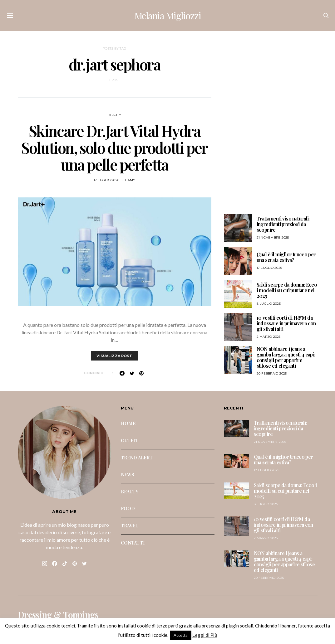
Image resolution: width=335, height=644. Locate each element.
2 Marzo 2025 (269, 337)
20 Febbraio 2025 (272, 373)
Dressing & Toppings (58, 615)
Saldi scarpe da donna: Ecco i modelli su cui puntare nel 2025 (287, 290)
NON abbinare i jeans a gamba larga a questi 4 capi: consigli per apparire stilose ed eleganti (286, 357)
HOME (128, 423)
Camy (130, 180)
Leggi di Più (205, 635)
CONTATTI (133, 543)
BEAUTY (114, 115)
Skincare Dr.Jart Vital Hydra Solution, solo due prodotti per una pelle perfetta (114, 148)
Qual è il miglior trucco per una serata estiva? (286, 257)
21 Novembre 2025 (273, 237)
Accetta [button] (181, 635)
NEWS (128, 474)
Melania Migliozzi (168, 16)
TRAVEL (130, 525)
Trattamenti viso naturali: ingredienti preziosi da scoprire (283, 224)
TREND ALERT (137, 458)
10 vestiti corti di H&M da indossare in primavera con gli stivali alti (286, 323)
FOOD (128, 508)
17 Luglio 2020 (107, 180)
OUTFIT (130, 440)
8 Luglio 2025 (269, 304)
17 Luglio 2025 (269, 268)
